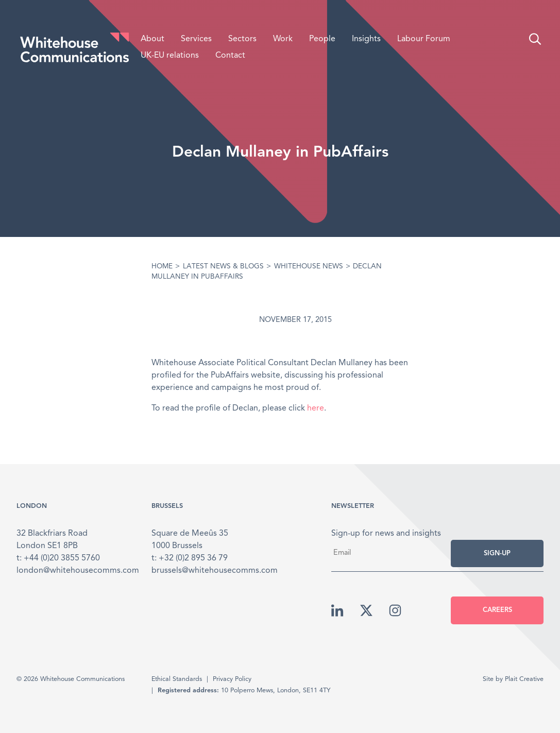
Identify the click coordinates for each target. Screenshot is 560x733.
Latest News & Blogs (223, 267)
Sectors (242, 39)
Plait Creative (524, 679)
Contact (230, 56)
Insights (366, 39)
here (316, 408)
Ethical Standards (177, 679)
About (152, 39)
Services (196, 39)
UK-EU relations (170, 56)
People (322, 39)
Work (283, 39)
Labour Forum (424, 39)
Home (162, 267)
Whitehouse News (309, 267)
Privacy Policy (232, 679)
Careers (497, 610)
